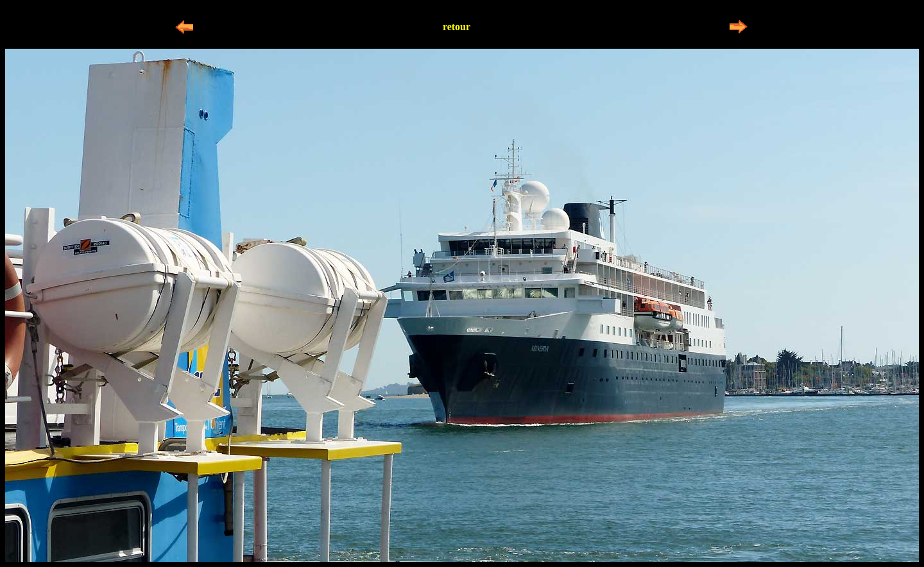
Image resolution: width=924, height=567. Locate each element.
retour (457, 27)
